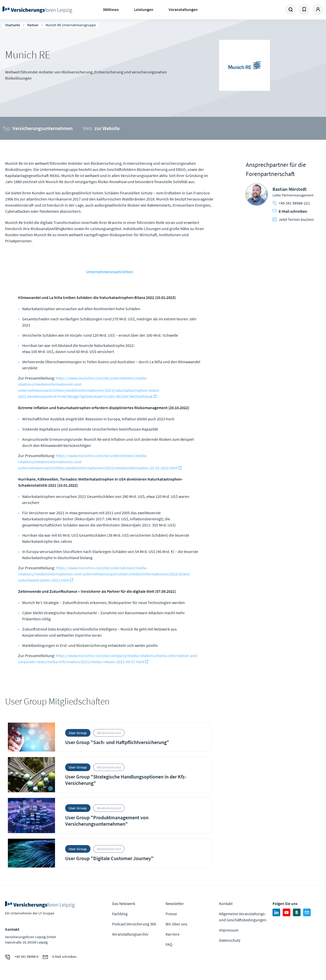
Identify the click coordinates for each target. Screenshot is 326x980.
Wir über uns (176, 924)
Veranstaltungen (183, 9)
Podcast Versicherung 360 (134, 924)
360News (111, 9)
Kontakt (226, 903)
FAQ (169, 944)
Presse (171, 914)
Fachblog (120, 914)
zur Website (107, 128)
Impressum (229, 930)
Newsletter (175, 903)
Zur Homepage (38, 10)
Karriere (173, 934)
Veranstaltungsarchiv (130, 934)
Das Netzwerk (124, 903)
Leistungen (144, 9)
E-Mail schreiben (290, 211)
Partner (33, 25)
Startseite (13, 25)
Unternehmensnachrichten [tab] (110, 272)
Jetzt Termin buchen (293, 219)
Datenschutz (230, 940)
